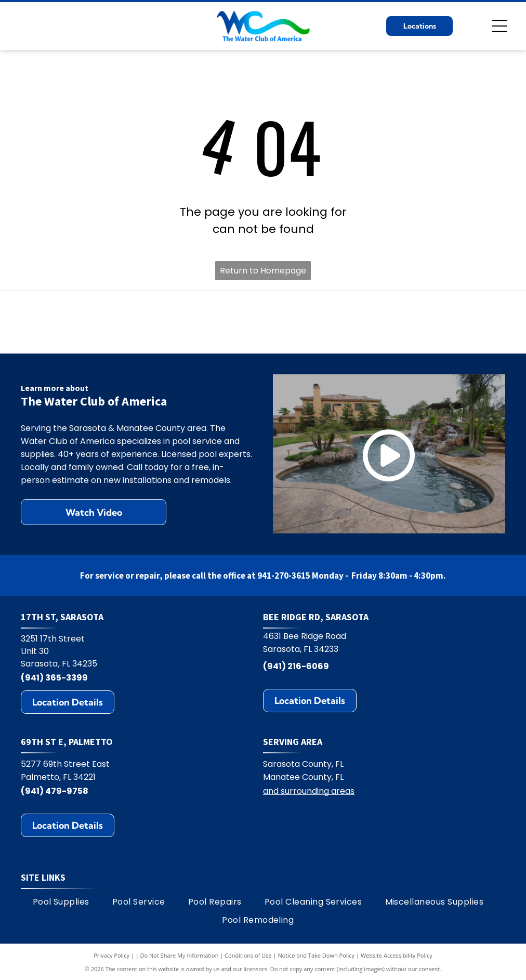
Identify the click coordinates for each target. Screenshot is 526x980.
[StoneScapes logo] (54, 322)
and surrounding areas (309, 791)
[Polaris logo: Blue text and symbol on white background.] (221, 322)
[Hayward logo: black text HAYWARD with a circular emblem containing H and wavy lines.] (138, 322)
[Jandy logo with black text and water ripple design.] (388, 322)
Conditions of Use (248, 955)
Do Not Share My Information (180, 955)
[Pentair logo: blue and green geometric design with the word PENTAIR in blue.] (305, 322)
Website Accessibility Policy (397, 955)
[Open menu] (499, 26)
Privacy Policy (111, 955)
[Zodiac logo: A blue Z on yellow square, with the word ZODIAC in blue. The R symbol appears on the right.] (472, 322)
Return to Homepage (263, 271)
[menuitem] (61, 902)
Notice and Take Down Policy (317, 955)
